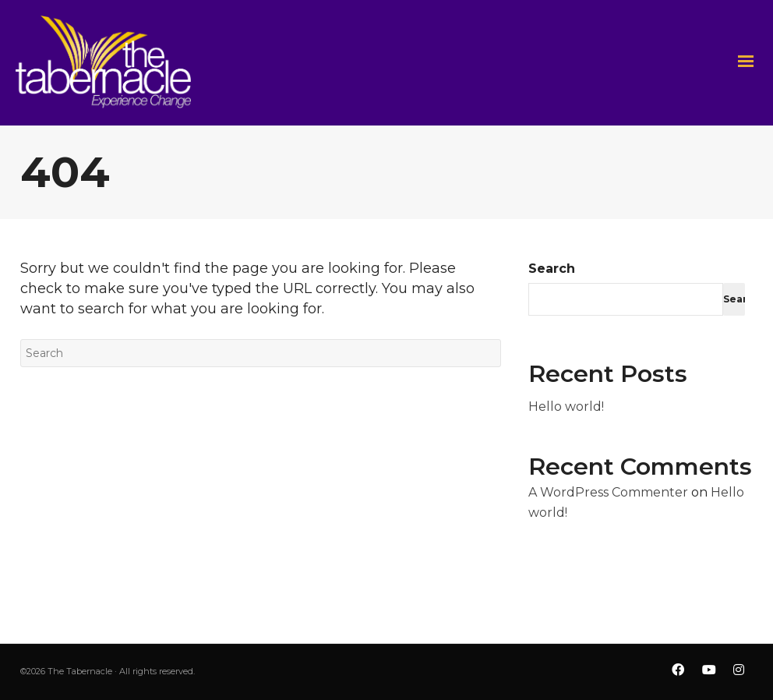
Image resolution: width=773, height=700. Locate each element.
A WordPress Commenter (608, 492)
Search (552, 269)
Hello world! (566, 407)
